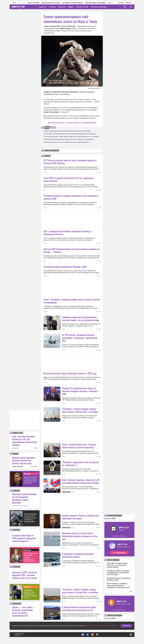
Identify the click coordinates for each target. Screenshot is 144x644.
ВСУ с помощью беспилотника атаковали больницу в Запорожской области (67, 233)
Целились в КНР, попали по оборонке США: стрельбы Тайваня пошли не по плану (25, 575)
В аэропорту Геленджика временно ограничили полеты (78, 555)
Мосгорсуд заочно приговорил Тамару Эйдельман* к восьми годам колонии (31, 557)
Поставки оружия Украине (72, 3)
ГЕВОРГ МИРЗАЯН (17, 467)
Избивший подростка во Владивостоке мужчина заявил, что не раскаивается (30, 594)
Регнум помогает (99, 7)
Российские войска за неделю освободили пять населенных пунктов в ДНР (71, 197)
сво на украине (113, 560)
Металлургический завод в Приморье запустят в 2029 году (70, 373)
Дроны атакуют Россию (51, 3)
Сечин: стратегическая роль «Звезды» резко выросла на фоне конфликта (79, 446)
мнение (15, 454)
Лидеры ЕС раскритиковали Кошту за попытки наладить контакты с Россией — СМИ (81, 391)
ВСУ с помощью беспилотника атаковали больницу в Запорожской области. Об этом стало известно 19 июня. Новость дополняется (69, 239)
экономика (17, 604)
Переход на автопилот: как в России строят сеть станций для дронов (66, 142)
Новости (43, 7)
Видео (71, 7)
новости (47, 156)
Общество (27, 550)
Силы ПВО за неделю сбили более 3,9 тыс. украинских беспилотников (69, 179)
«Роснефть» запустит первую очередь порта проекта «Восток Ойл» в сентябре (80, 410)
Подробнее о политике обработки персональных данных (101, 626)
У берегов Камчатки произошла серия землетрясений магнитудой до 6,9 (79, 608)
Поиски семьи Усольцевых (95, 3)
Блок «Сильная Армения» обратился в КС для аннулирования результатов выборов (24, 440)
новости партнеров (51, 151)
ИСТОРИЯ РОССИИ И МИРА (20, 506)
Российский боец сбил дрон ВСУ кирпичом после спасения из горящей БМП (30, 518)
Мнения (62, 7)
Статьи (52, 7)
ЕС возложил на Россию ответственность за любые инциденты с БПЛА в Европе (70, 134)
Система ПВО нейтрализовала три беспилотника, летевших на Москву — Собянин (72, 250)
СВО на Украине (33, 3)
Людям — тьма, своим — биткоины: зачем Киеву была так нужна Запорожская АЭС (24, 611)
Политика (27, 474)
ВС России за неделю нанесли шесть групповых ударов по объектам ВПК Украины (70, 162)
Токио (46, 26)
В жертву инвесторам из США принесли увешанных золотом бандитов (24, 538)
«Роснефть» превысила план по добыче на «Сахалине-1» (80, 463)
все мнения (34, 467)
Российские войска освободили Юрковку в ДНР (65, 267)
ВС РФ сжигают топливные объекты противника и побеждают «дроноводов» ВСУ (80, 338)
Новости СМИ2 (110, 518)
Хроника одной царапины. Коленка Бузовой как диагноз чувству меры (24, 460)
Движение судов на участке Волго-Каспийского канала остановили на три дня (80, 536)
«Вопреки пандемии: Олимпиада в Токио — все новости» (69, 93)
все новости (15, 448)
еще (131, 591)
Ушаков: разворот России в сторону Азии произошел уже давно (31, 480)
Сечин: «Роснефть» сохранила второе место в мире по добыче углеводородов (72, 301)
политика (16, 530)
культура (16, 491)
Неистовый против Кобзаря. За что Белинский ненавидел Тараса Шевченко (24, 498)
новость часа (18, 433)
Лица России (82, 7)
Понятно (126, 626)
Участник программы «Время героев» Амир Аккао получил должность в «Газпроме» (71, 137)
